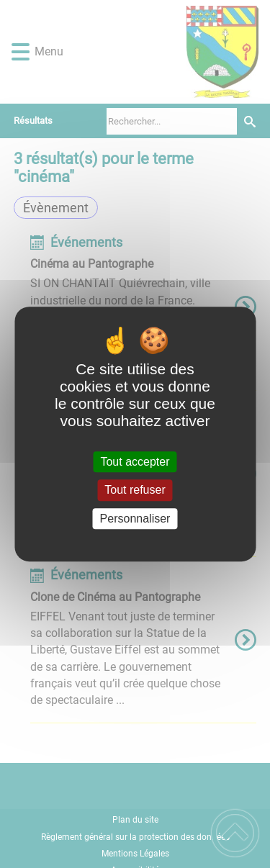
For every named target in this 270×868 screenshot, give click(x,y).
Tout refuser (135, 490)
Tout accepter (135, 462)
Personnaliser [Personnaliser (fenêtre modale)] (135, 519)
